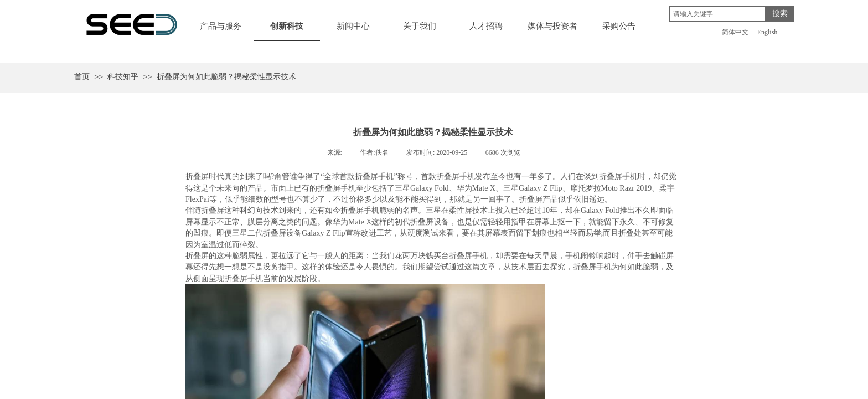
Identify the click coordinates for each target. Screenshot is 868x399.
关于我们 (420, 26)
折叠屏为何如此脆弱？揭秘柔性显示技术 (226, 77)
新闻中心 (353, 26)
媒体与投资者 (552, 26)
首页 (82, 77)
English (768, 32)
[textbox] (718, 14)
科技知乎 (123, 77)
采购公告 (619, 26)
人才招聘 (486, 26)
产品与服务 (221, 26)
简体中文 (735, 32)
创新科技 (287, 26)
